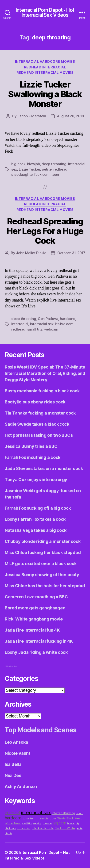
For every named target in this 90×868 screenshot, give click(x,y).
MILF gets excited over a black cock (41, 564)
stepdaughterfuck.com (30, 174)
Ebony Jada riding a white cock (36, 652)
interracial (20, 324)
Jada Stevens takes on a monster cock (44, 468)
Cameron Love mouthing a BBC (36, 597)
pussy (26, 819)
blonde (71, 824)
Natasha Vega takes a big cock (36, 530)
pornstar (47, 824)
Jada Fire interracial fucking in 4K (39, 641)
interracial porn (46, 818)
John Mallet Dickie (31, 253)
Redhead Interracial (45, 67)
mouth (80, 813)
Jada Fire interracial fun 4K (32, 630)
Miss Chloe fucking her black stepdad (43, 552)
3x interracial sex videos (11, 666)
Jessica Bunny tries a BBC (31, 446)
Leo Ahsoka (16, 742)
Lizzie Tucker (29, 169)
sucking (37, 824)
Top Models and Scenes (41, 730)
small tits (35, 329)
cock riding (24, 828)
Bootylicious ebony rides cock (35, 402)
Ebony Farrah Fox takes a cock (35, 519)
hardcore (68, 319)
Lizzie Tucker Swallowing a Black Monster (45, 94)
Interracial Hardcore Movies (45, 61)
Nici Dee (13, 775)
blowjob (33, 164)
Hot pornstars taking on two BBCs (39, 435)
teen (55, 174)
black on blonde (43, 828)
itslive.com (64, 324)
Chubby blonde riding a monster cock (43, 541)
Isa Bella (13, 764)
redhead (60, 169)
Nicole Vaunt (18, 753)
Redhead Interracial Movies (45, 73)
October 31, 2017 (71, 253)
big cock (18, 164)
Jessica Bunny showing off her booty (42, 575)
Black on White (65, 828)
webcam (51, 329)
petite (47, 169)
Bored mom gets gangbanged (35, 608)
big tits (8, 833)
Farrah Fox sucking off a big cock (38, 508)
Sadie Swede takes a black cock (37, 424)
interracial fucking (63, 813)
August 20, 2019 (70, 116)
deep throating (54, 164)
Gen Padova (48, 319)
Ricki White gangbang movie (34, 619)
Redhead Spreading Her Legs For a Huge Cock (45, 231)
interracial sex (42, 324)
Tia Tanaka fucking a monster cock (40, 413)
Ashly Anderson (21, 786)
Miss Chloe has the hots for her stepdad (45, 586)
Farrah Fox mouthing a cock (33, 457)
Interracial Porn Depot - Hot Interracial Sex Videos (45, 13)
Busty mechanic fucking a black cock (42, 391)
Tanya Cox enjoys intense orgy (36, 480)
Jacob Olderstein (32, 116)
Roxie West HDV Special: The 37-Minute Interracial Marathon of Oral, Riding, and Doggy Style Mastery (45, 373)
